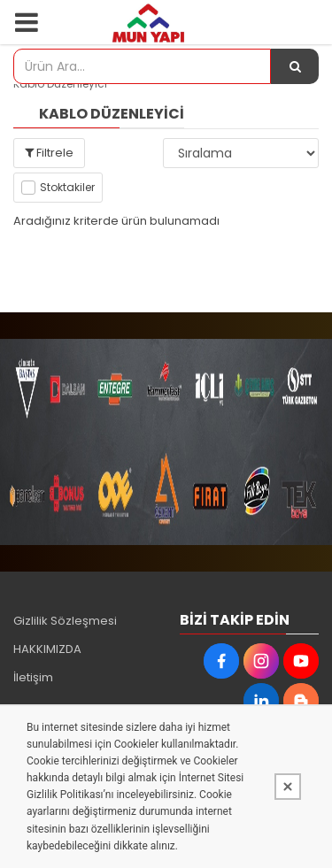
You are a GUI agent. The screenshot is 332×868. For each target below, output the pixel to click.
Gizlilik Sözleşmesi (65, 621)
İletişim (33, 677)
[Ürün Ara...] (295, 66)
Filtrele (49, 153)
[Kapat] (288, 787)
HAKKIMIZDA (47, 649)
